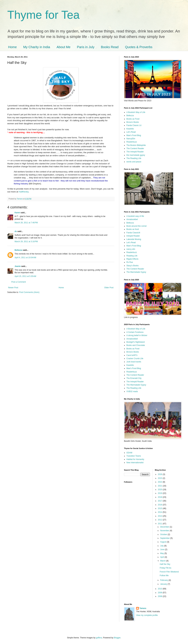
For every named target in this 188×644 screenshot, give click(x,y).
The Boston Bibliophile (136, 145)
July (162, 546)
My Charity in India (37, 47)
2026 (160, 474)
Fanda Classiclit (133, 233)
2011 (160, 524)
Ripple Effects (132, 259)
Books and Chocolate (136, 345)
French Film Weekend (169, 572)
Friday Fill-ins (165, 568)
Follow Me (164, 575)
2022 (160, 482)
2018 (160, 497)
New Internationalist (135, 463)
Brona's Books (133, 122)
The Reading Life (134, 158)
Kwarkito (130, 129)
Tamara (143, 608)
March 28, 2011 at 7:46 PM (26, 223)
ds (16, 231)
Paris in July (86, 47)
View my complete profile (147, 615)
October (164, 534)
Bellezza (19, 250)
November (165, 531)
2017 (160, 501)
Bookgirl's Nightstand (135, 342)
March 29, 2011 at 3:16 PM (26, 242)
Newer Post (13, 288)
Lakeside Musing (134, 239)
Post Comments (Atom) (29, 292)
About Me (64, 47)
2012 (160, 520)
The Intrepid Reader (135, 152)
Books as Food (133, 119)
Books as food (133, 229)
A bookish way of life (135, 216)
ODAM (129, 453)
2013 (160, 516)
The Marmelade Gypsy (136, 272)
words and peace (134, 162)
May (162, 553)
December (165, 527)
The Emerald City (134, 378)
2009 (160, 593)
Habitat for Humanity (135, 459)
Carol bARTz (132, 355)
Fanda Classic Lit (134, 125)
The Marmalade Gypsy (136, 385)
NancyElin (131, 139)
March (163, 561)
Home (12, 47)
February (164, 580)
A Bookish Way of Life (136, 112)
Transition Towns (134, 456)
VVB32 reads (132, 391)
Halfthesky (24, 192)
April (162, 557)
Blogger (117, 638)
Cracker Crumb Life (135, 359)
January (164, 584)
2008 (160, 596)
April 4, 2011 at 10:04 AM (25, 258)
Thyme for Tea (43, 15)
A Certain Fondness (135, 332)
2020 (160, 490)
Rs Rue (130, 262)
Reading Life (132, 256)
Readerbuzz (132, 142)
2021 (160, 486)
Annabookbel (132, 219)
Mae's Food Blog (134, 135)
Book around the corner (137, 226)
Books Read (110, 47)
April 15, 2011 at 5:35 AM (25, 276)
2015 (160, 508)
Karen (17, 213)
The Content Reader (135, 148)
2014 (160, 512)
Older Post (109, 288)
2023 (160, 478)
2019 (160, 493)
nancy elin (131, 249)
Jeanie (18, 266)
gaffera (99, 638)
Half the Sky (165, 564)
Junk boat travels (134, 362)
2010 (160, 589)
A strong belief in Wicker (137, 335)
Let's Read (131, 132)
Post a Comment (19, 282)
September (165, 538)
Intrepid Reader (133, 236)
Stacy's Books (132, 266)
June (162, 549)
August (163, 542)
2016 (160, 505)
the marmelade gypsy (136, 155)
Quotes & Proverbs (139, 47)
